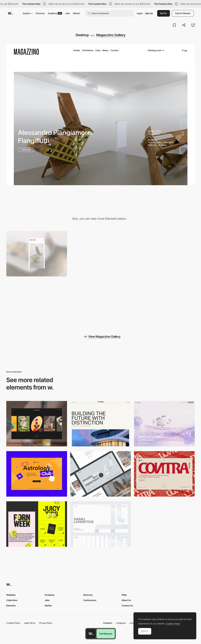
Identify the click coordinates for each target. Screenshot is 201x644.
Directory (40, 13)
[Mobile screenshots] (37, 302)
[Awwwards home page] (91, 634)
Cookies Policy (13, 623)
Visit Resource (106, 634)
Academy (55, 13)
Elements (11, 606)
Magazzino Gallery (111, 35)
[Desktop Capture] (37, 474)
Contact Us (127, 606)
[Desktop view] (37, 524)
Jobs (68, 13)
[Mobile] (37, 254)
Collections (12, 600)
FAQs (124, 595)
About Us (126, 600)
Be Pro (164, 13)
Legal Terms (30, 623)
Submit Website (183, 13)
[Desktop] (37, 424)
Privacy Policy (46, 623)
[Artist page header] (101, 254)
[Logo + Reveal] (101, 302)
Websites (11, 595)
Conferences (90, 600)
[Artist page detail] (164, 302)
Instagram (121, 623)
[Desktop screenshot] (101, 524)
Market (76, 13)
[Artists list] (164, 254)
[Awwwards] (10, 13)
